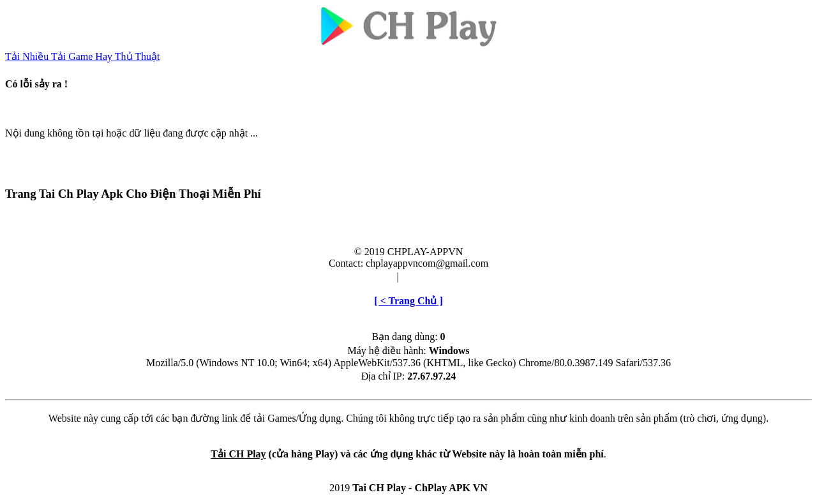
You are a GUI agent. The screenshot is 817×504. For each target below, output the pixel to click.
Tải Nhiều (28, 56)
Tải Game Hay (83, 56)
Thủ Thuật (138, 56)
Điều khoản (370, 277)
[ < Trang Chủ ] (408, 301)
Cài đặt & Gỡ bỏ (437, 277)
